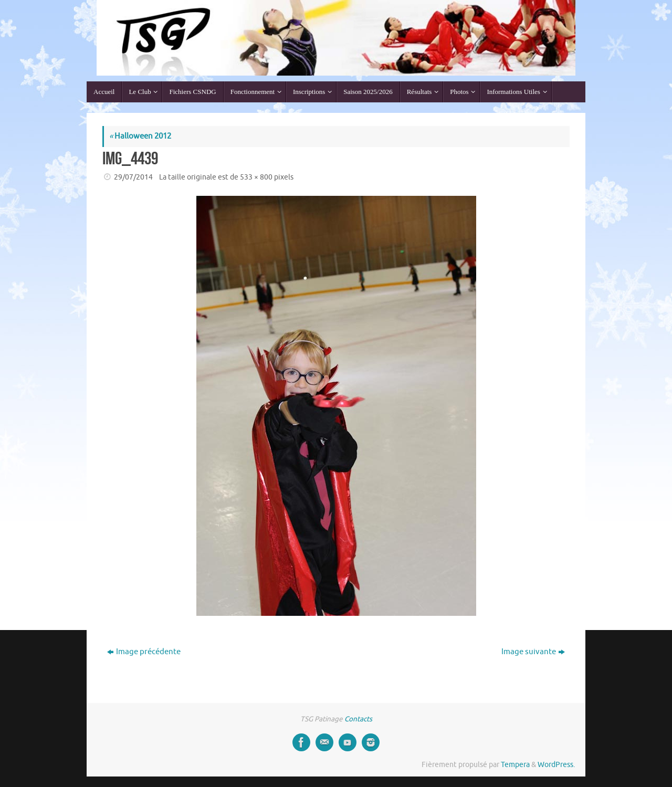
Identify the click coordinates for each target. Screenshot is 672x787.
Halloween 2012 (140, 136)
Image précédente (144, 652)
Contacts (358, 719)
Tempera (515, 765)
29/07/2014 (133, 177)
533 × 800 (256, 177)
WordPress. (556, 765)
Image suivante (533, 652)
